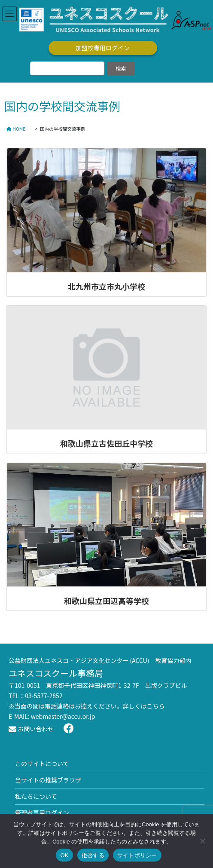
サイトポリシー (137, 855)
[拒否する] (202, 841)
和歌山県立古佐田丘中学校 (106, 443)
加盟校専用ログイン (103, 48)
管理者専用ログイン (42, 813)
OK (64, 855)
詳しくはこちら (144, 706)
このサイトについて (42, 764)
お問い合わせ (31, 729)
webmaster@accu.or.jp (63, 716)
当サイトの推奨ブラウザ (48, 780)
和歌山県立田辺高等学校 (106, 601)
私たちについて (36, 796)
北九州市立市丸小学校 (106, 286)
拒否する (93, 855)
